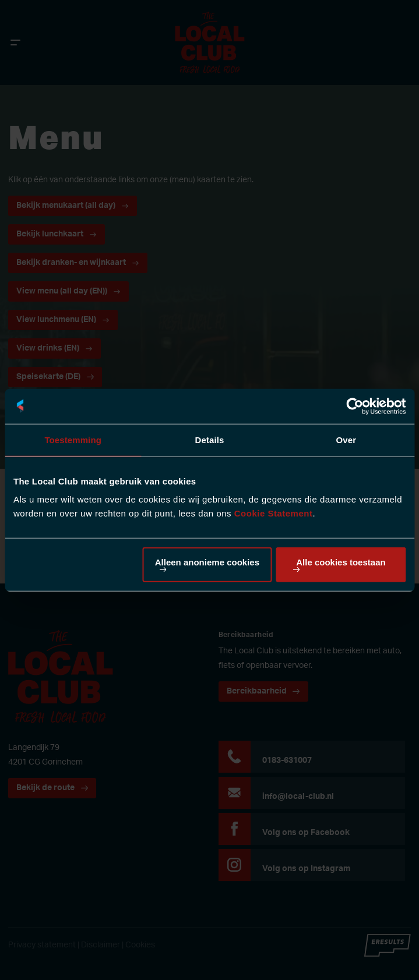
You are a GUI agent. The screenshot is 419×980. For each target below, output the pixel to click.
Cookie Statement (274, 513)
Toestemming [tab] (73, 439)
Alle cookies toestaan (341, 562)
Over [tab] (346, 439)
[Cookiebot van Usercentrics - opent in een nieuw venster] (355, 406)
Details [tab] (210, 439)
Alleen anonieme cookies (207, 562)
